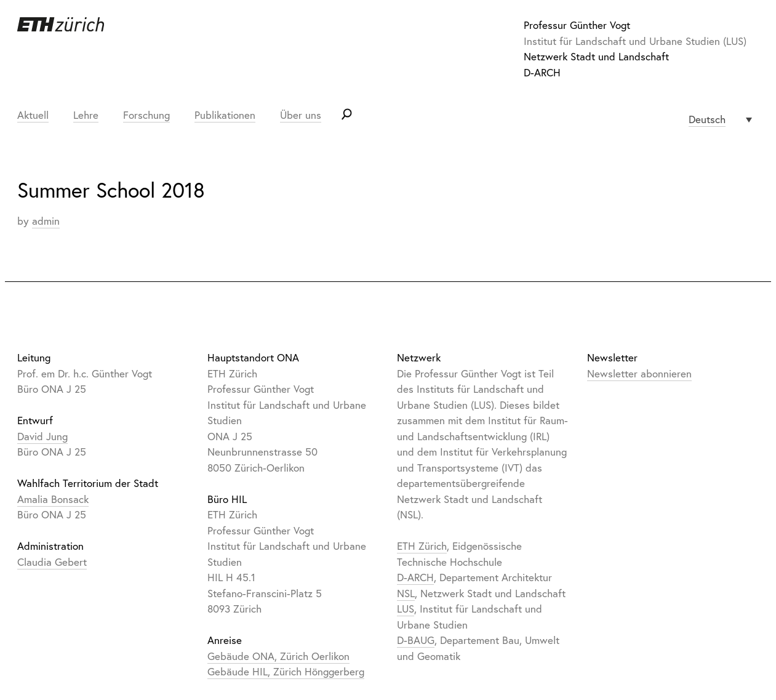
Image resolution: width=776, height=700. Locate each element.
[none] (720, 119)
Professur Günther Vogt (577, 25)
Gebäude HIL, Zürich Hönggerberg (286, 671)
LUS (406, 609)
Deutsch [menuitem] (707, 119)
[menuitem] (720, 119)
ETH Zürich (422, 546)
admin (46, 221)
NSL (406, 593)
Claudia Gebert (52, 562)
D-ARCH (542, 72)
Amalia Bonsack (53, 499)
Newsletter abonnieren (639, 373)
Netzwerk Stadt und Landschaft (596, 56)
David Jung (42, 436)
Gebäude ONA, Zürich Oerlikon (278, 656)
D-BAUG (416, 640)
